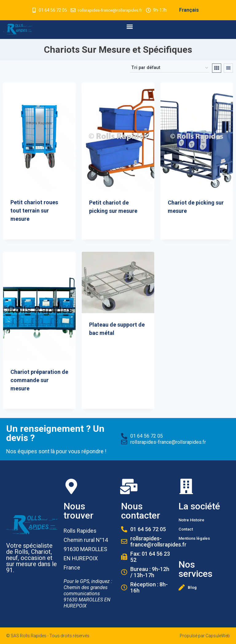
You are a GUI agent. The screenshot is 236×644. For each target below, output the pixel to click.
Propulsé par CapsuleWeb (205, 636)
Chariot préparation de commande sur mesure (39, 380)
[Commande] (170, 68)
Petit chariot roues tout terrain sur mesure (34, 211)
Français (191, 10)
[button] (130, 27)
